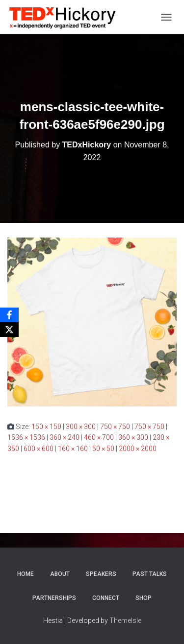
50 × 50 (103, 449)
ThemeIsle (125, 620)
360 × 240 (65, 437)
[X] (9, 330)
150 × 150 (46, 427)
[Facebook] (9, 315)
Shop (144, 598)
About (60, 574)
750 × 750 (115, 427)
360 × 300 (133, 437)
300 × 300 (81, 427)
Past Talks (150, 574)
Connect (106, 598)
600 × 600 (39, 449)
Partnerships (54, 598)
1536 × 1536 (26, 437)
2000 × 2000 (138, 449)
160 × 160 (73, 449)
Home (26, 574)
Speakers (101, 574)
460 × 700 (99, 437)
